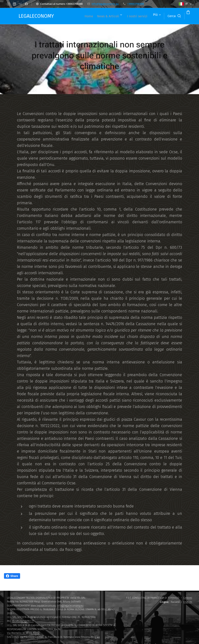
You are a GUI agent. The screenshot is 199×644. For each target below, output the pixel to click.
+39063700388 (136, 4)
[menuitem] (94, 16)
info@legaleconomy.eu (105, 4)
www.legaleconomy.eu (43, 605)
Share (12, 576)
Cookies (188, 598)
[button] (159, 16)
